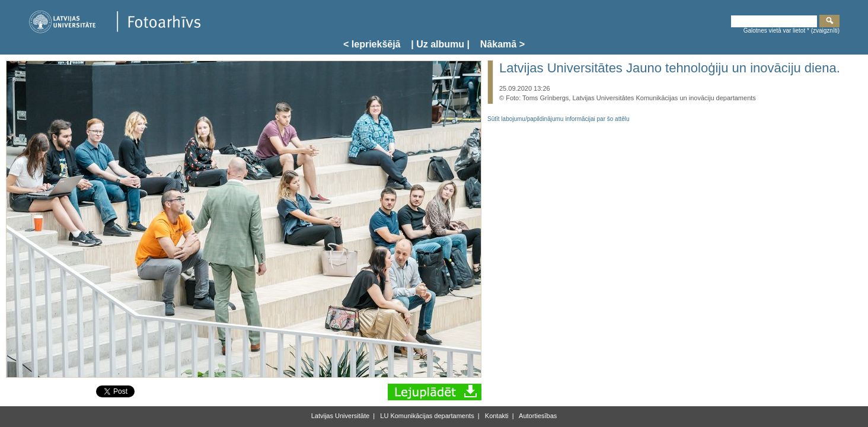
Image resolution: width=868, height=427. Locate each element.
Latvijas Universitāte (340, 416)
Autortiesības (537, 416)
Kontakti (496, 416)
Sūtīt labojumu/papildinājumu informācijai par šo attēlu (559, 119)
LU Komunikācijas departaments (426, 416)
